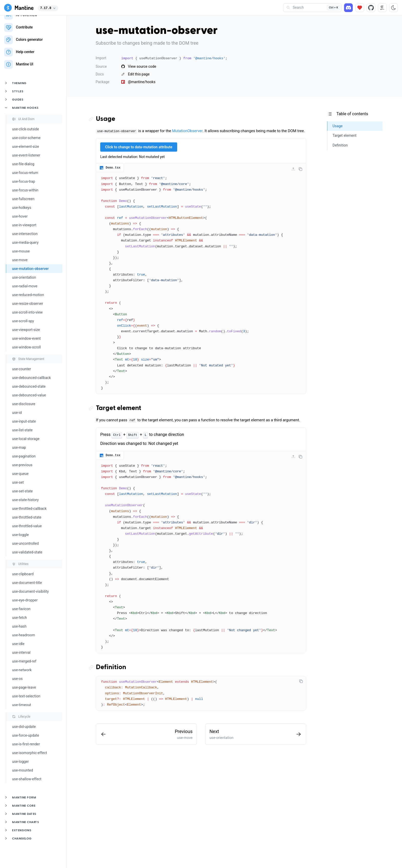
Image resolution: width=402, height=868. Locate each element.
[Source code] (371, 8)
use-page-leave (24, 687)
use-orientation (24, 277)
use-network (22, 670)
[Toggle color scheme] (394, 8)
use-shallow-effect (27, 779)
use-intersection (25, 234)
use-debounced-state (29, 386)
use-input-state (24, 421)
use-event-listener (26, 155)
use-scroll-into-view (27, 312)
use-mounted (23, 770)
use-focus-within (25, 190)
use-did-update (24, 727)
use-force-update (26, 735)
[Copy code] (300, 169)
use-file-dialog (23, 164)
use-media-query (25, 242)
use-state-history (25, 500)
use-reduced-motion (28, 295)
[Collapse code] (293, 169)
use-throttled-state (27, 517)
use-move (20, 260)
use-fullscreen (23, 199)
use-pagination (24, 456)
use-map (19, 447)
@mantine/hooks (138, 82)
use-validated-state (27, 552)
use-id (17, 413)
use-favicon (21, 609)
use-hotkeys (22, 208)
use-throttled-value (27, 526)
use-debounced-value (29, 395)
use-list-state (22, 430)
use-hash (19, 626)
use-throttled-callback (29, 509)
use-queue (20, 474)
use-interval (21, 652)
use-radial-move (25, 286)
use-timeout (22, 705)
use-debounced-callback (31, 378)
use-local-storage (26, 439)
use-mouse (21, 251)
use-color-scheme (26, 138)
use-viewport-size (26, 330)
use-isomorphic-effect (29, 753)
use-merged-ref (24, 661)
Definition (111, 667)
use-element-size (26, 147)
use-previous (22, 465)
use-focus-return (25, 173)
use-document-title (27, 583)
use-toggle (20, 535)
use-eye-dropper (25, 600)
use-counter (22, 369)
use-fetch (19, 618)
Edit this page (135, 74)
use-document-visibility (30, 591)
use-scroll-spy (23, 321)
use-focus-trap (24, 181)
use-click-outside (26, 129)
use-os (17, 679)
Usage (105, 119)
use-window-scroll (26, 347)
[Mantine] (19, 8)
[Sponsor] (360, 8)
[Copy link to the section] (92, 119)
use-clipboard (23, 574)
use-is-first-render (26, 744)
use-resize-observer (28, 304)
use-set (18, 482)
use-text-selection (26, 696)
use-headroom (24, 635)
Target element (119, 408)
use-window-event (26, 338)
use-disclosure (24, 404)
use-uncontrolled (25, 543)
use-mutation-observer (30, 269)
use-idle (18, 644)
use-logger (21, 762)
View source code (139, 66)
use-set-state (22, 491)
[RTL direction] (382, 8)
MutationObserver (187, 131)
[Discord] (348, 8)
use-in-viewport (24, 225)
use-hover (20, 216)
